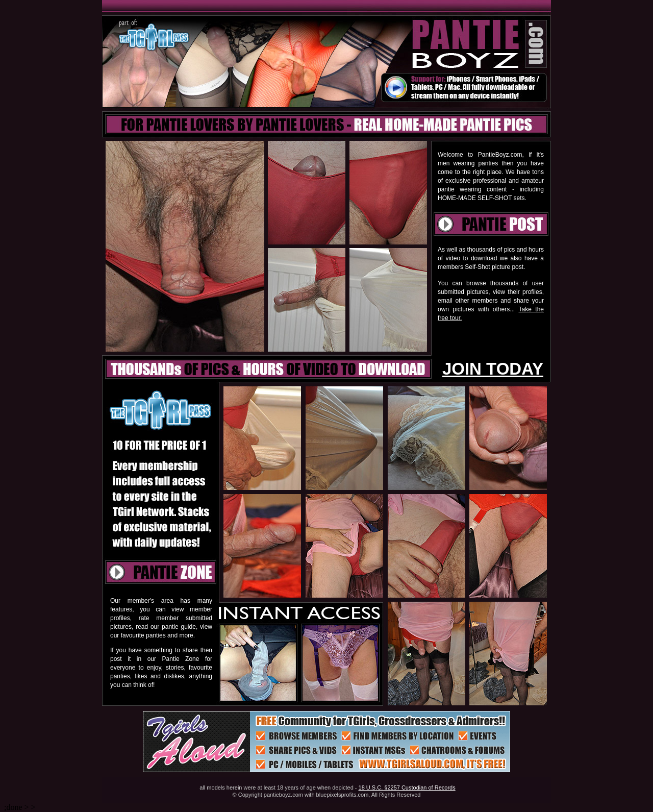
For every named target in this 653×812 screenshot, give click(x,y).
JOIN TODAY (493, 369)
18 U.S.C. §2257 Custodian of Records (407, 788)
